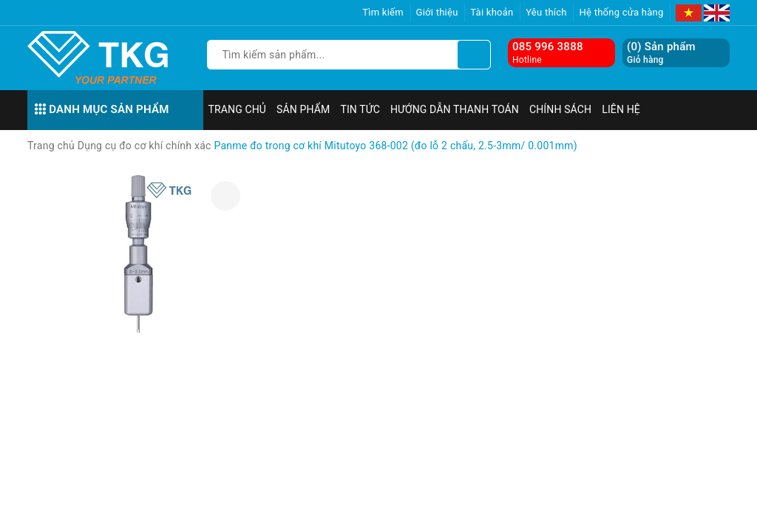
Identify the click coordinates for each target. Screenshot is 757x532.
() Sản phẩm (661, 53)
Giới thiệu (437, 12)
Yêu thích (546, 12)
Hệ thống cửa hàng (621, 12)
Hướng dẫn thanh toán (455, 109)
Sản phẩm (303, 109)
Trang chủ (238, 109)
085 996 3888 (548, 47)
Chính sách (560, 109)
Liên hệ (621, 109)
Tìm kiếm (383, 12)
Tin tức (360, 109)
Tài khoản (492, 12)
